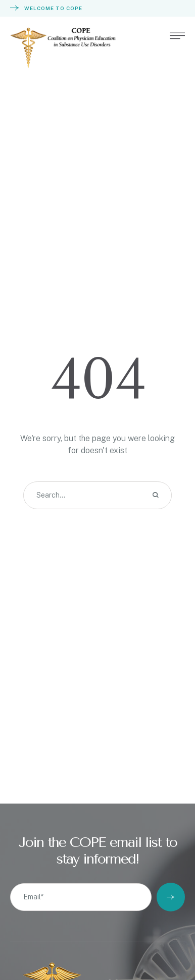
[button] (177, 36)
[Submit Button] (171, 897)
